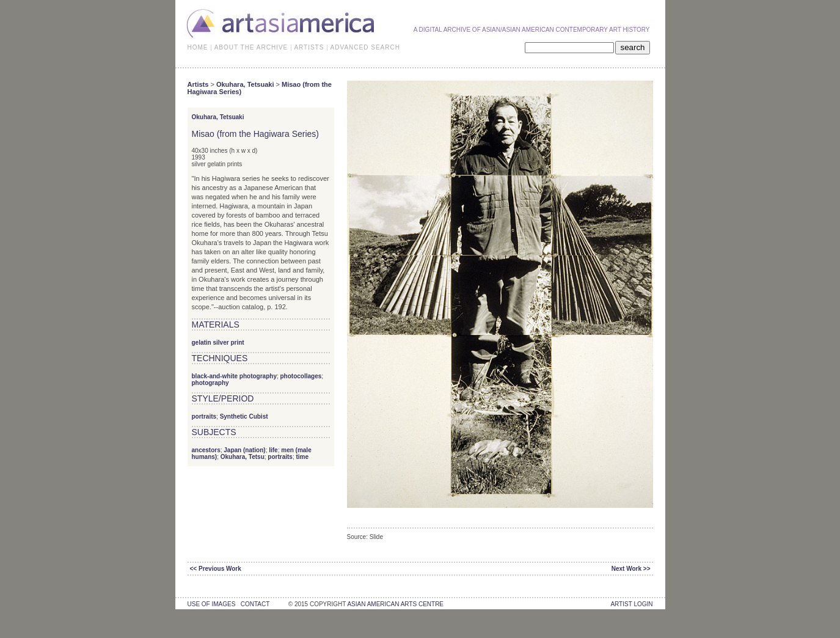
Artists (198, 84)
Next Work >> (631, 569)
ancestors (206, 450)
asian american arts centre (395, 604)
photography (210, 383)
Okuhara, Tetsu (243, 457)
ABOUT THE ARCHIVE (251, 47)
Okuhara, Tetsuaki (245, 84)
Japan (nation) (244, 450)
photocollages (301, 376)
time (302, 457)
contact (255, 604)
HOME (198, 47)
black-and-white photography (234, 376)
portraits (204, 416)
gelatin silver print (218, 343)
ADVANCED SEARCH (365, 47)
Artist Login (631, 604)
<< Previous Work (216, 569)
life (273, 450)
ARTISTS (309, 47)
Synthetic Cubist (244, 416)
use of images (212, 604)
